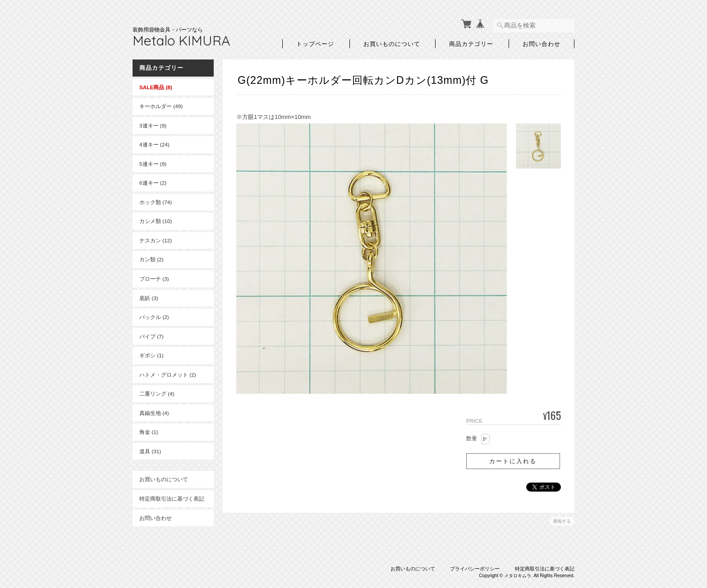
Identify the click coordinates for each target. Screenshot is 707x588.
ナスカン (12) (156, 240)
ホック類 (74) (156, 202)
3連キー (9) (153, 125)
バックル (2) (154, 317)
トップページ (315, 43)
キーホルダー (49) (161, 106)
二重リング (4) (157, 394)
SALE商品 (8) (156, 87)
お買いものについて (392, 43)
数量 (472, 438)
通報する (562, 521)
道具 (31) (150, 451)
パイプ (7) (151, 336)
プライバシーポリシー (475, 569)
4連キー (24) (154, 144)
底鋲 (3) (149, 298)
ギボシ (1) (151, 355)
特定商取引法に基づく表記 (172, 499)
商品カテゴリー (471, 43)
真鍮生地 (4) (154, 413)
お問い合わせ (542, 43)
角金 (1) (149, 432)
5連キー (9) (153, 164)
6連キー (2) (153, 183)
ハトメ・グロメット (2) (168, 375)
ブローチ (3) (154, 279)
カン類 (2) (151, 259)
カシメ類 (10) (156, 221)
